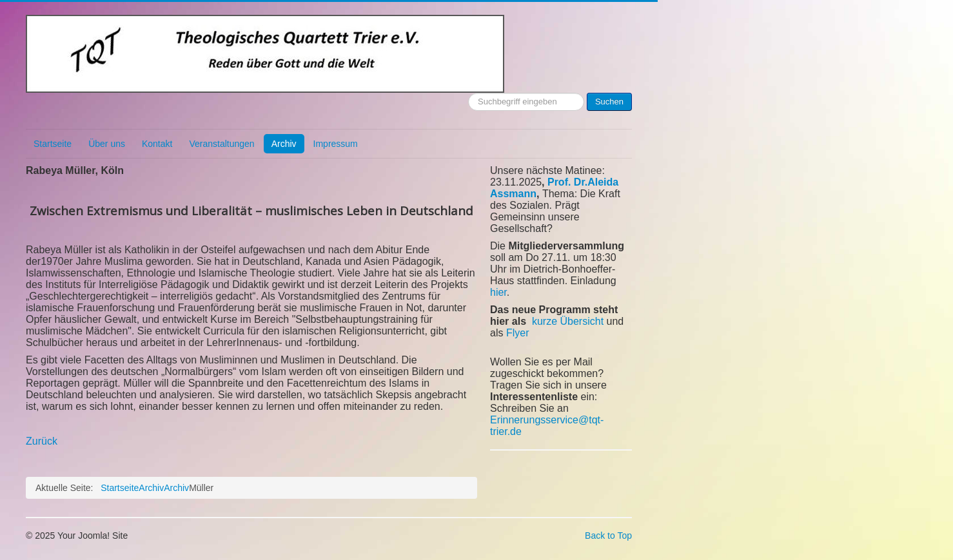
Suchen (609, 101)
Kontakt (157, 144)
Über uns (107, 144)
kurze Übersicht (568, 321)
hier (498, 292)
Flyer (518, 333)
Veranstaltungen (221, 144)
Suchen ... (468, 93)
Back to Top (608, 536)
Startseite (53, 144)
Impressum (336, 144)
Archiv (284, 144)
